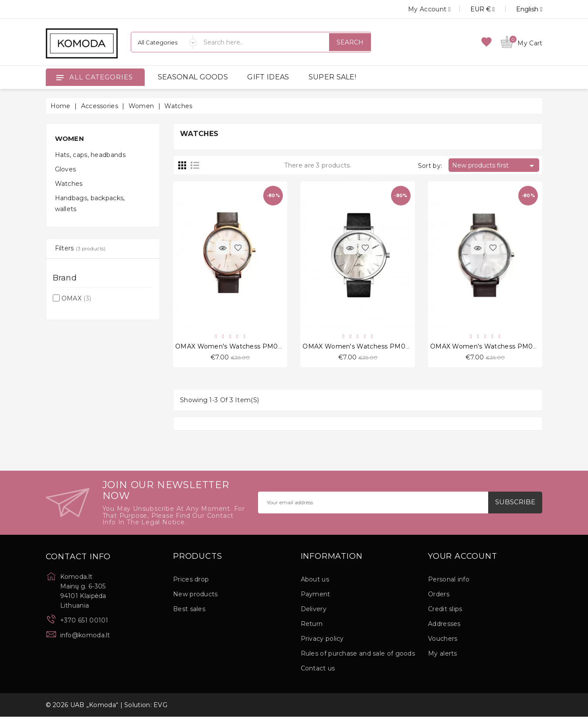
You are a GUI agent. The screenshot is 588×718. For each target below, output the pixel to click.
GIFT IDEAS (268, 77)
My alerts (443, 655)
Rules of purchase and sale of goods (358, 655)
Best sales (189, 610)
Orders (439, 595)
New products (195, 595)
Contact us (318, 670)
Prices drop (191, 581)
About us (315, 581)
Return (312, 625)
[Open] (60, 77)
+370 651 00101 (84, 622)
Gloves (66, 169)
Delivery (314, 610)
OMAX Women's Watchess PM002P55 (491, 347)
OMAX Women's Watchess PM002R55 (236, 347)
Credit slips (445, 610)
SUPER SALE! (332, 77)
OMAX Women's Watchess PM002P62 (364, 347)
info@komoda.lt (85, 636)
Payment (316, 595)
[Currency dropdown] (473, 9)
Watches (69, 184)
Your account (463, 558)
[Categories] (164, 42)
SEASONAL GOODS (193, 77)
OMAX (76, 298)
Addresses (444, 625)
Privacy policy (322, 640)
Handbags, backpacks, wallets (90, 203)
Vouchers (443, 640)
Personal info (449, 581)
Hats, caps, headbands (90, 155)
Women (70, 138)
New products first (495, 166)
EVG (160, 706)
